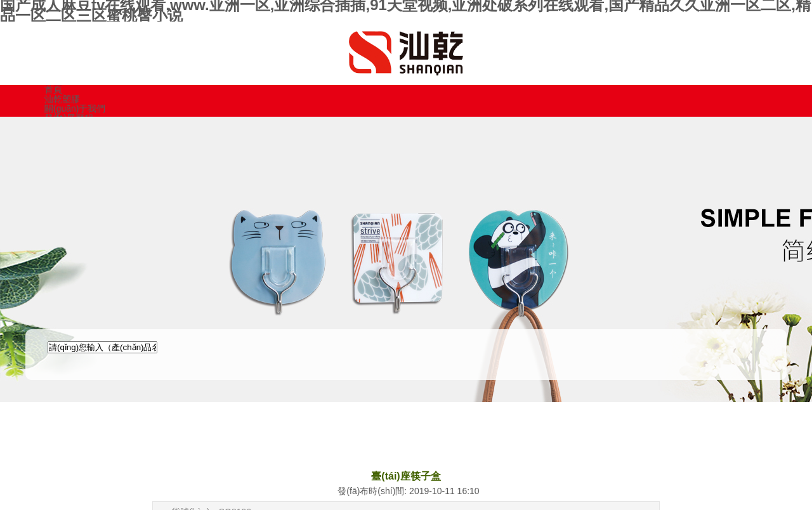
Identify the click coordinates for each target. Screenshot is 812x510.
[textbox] (102, 347)
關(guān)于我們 (75, 108)
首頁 (53, 89)
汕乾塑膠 (62, 99)
